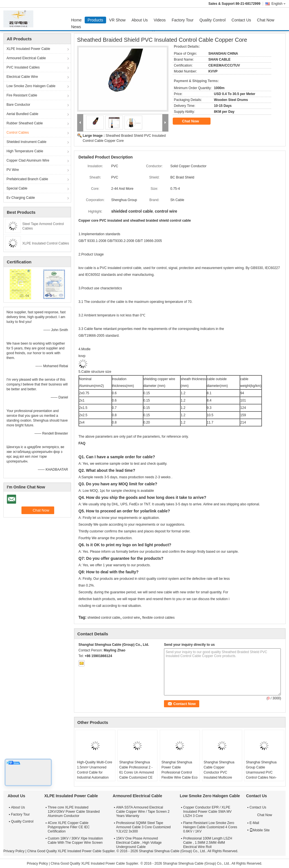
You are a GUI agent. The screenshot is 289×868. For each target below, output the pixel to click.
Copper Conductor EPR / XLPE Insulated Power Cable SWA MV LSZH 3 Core (207, 812)
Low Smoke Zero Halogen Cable (31, 86)
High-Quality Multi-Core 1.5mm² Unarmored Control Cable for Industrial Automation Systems (95, 772)
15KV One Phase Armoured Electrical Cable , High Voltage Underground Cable (139, 843)
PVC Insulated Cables (23, 67)
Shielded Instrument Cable (26, 142)
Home (76, 20)
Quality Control (213, 20)
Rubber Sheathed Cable (25, 123)
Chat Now (266, 20)
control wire (131, 618)
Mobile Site (260, 830)
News (76, 27)
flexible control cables (158, 618)
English (279, 4)
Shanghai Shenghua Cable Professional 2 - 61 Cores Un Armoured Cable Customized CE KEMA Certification (136, 772)
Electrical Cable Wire (22, 77)
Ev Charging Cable (21, 198)
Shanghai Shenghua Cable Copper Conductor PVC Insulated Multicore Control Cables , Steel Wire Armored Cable (220, 775)
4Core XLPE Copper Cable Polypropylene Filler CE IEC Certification (69, 827)
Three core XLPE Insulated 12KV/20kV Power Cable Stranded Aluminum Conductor (74, 812)
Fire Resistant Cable (22, 95)
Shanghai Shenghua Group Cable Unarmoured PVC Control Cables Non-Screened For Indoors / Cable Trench (263, 775)
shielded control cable (104, 618)
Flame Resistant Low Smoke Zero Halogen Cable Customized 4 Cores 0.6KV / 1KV (210, 827)
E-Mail (254, 823)
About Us (140, 20)
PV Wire (13, 170)
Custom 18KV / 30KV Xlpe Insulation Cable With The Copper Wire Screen (75, 841)
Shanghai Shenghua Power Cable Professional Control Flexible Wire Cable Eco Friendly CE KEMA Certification (179, 775)
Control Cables (18, 133)
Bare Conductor (18, 105)
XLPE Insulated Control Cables (46, 243)
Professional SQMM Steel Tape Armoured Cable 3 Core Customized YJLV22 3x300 (143, 827)
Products (95, 20)
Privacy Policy (14, 851)
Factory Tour (183, 20)
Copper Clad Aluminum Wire (28, 160)
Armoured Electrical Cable (26, 58)
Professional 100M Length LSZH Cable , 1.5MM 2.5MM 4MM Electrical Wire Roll (208, 843)
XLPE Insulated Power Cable (28, 49)
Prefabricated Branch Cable (27, 179)
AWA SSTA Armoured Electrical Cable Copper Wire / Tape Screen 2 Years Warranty (143, 812)
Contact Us (241, 20)
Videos (160, 20)
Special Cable (17, 188)
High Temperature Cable (25, 151)
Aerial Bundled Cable (22, 114)
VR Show (117, 20)
